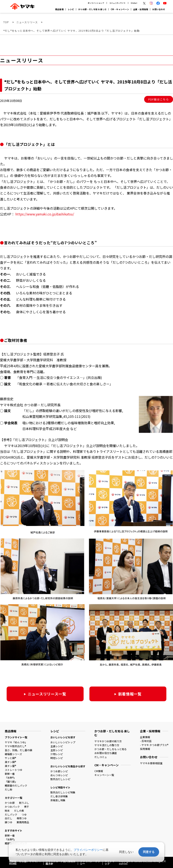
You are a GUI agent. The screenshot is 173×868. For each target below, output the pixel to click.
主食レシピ (57, 746)
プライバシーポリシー (88, 850)
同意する (149, 852)
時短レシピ (57, 758)
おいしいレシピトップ (63, 742)
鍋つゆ (9, 822)
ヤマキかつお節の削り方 (108, 741)
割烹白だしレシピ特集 (63, 792)
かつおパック (12, 807)
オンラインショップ (96, 3)
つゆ (24, 814)
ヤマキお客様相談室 (151, 763)
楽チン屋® (10, 766)
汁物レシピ (57, 754)
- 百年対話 (146, 741)
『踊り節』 (11, 782)
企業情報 (145, 737)
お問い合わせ (159, 9)
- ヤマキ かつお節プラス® (154, 745)
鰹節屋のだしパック (16, 785)
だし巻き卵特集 (59, 796)
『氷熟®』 (10, 778)
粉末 (7, 811)
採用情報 (145, 749)
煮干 (27, 807)
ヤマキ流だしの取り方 (107, 745)
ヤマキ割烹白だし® (15, 746)
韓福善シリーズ (13, 754)
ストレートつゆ (13, 770)
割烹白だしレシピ (60, 779)
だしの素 (19, 811)
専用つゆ (22, 818)
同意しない (126, 852)
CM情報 (99, 771)
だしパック (11, 814)
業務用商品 (23, 822)
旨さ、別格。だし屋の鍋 (18, 750)
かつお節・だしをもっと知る (111, 749)
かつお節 (10, 803)
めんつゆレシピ (59, 775)
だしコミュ (101, 757)
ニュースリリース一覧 (47, 694)
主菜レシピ (57, 750)
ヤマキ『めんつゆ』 (16, 742)
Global (134, 3)
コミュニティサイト (118, 3)
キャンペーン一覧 (104, 775)
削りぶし (24, 803)
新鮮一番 (10, 774)
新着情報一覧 (130, 694)
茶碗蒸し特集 (58, 800)
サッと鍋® (10, 758)
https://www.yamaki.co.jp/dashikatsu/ (45, 214)
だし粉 (9, 789)
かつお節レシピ (59, 771)
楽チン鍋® (10, 762)
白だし (9, 818)
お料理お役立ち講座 (106, 753)
